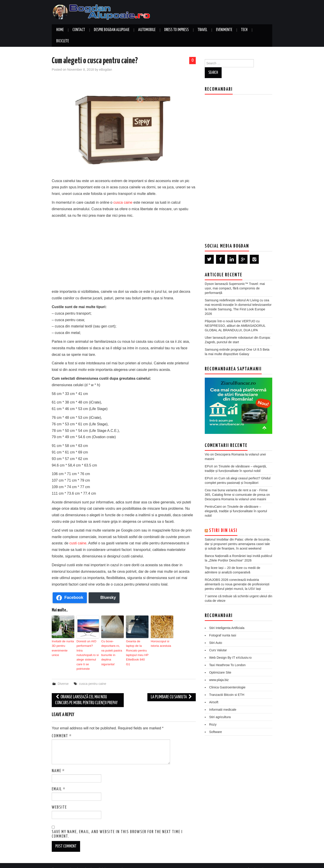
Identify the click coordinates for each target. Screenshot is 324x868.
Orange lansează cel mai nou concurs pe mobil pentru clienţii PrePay (86, 692)
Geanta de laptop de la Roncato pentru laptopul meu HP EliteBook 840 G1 (137, 649)
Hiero (250, 861)
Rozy (213, 724)
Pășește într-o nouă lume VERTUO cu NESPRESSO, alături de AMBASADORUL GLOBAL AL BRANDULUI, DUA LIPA (235, 326)
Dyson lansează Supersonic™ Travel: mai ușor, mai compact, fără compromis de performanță (235, 288)
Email (59, 781)
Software (215, 732)
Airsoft (214, 702)
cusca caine (123, 202)
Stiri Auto (216, 643)
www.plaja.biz (219, 680)
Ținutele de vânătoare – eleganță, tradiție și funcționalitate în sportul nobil (236, 511)
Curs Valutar (218, 650)
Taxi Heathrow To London (227, 665)
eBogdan (106, 70)
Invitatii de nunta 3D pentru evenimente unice (62, 645)
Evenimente (224, 30)
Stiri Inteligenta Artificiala (227, 628)
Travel (202, 30)
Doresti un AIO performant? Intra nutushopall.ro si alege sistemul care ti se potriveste (87, 651)
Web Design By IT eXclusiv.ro (230, 658)
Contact (79, 30)
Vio (207, 454)
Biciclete (63, 41)
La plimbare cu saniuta (172, 689)
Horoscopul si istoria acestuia (160, 643)
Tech (244, 30)
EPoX (209, 466)
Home (60, 30)
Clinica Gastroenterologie (227, 687)
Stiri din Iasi (223, 531)
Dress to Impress (177, 30)
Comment (62, 728)
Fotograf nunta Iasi (223, 635)
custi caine (78, 543)
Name (58, 763)
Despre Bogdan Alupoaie (112, 30)
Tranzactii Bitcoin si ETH (227, 695)
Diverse (63, 676)
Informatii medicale (223, 710)
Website (59, 800)
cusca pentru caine (93, 676)
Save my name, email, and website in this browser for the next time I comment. (117, 827)
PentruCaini (213, 507)
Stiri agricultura (220, 717)
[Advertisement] (124, 253)
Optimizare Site (220, 672)
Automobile (147, 30)
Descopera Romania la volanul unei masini (235, 499)
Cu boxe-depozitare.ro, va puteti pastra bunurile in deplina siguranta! (112, 649)
